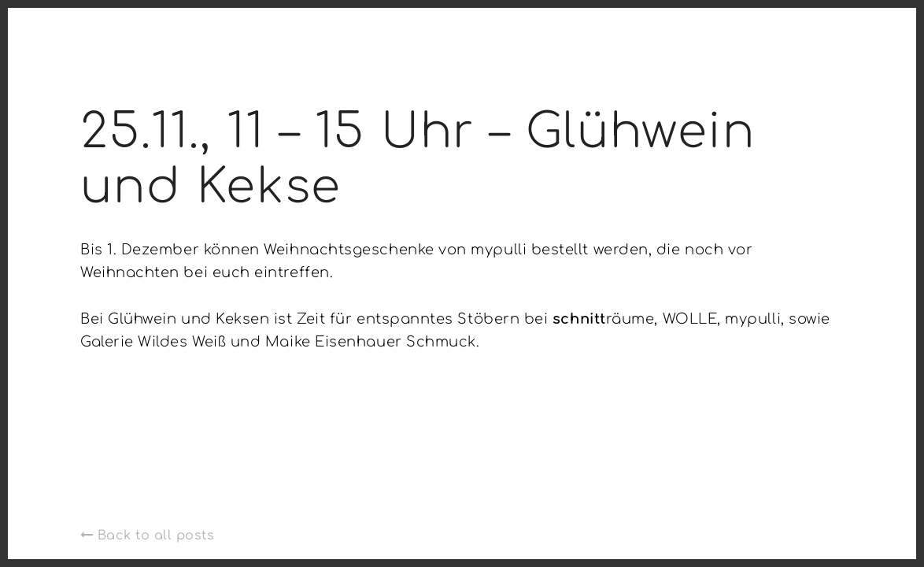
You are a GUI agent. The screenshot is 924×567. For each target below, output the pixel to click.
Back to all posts (147, 535)
